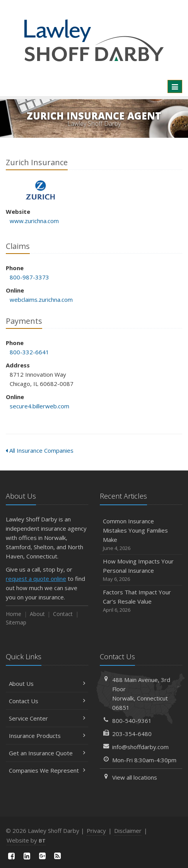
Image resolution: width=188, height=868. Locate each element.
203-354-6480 (132, 734)
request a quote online (36, 579)
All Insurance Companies (40, 450)
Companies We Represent (47, 770)
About (37, 614)
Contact (63, 614)
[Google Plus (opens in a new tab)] (42, 856)
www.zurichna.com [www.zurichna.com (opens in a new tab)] (34, 221)
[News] (58, 856)
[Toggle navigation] (175, 86)
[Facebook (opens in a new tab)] (12, 856)
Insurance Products (47, 736)
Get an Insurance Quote (47, 753)
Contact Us (47, 701)
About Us (47, 684)
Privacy (96, 831)
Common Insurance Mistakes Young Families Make (141, 535)
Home (14, 614)
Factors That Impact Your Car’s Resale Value (141, 601)
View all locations (135, 777)
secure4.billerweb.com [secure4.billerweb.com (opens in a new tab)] (39, 406)
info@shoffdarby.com (140, 747)
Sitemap (16, 622)
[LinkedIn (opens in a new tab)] (27, 856)
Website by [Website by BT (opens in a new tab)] (26, 840)
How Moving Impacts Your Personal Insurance (141, 570)
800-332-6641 (29, 352)
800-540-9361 (132, 721)
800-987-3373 (29, 277)
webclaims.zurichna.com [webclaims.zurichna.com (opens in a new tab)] (41, 299)
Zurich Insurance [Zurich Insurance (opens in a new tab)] (40, 190)
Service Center (47, 718)
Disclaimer (128, 831)
